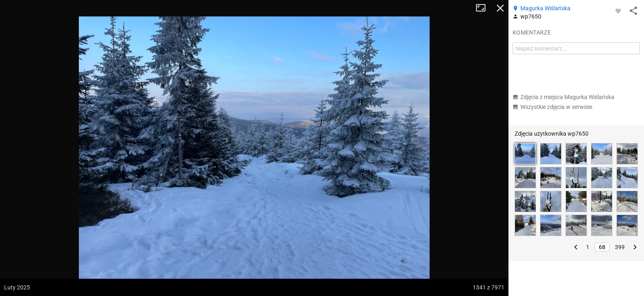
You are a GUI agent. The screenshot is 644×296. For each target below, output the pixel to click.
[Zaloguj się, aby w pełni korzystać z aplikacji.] (618, 11)
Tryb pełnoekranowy (484, 8)
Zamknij (500, 8)
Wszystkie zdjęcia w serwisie (552, 107)
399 (620, 247)
